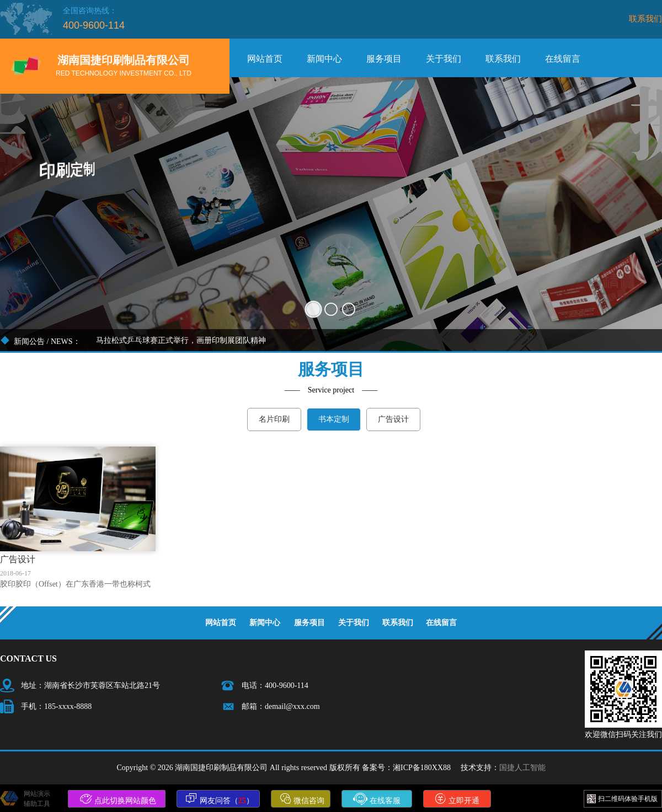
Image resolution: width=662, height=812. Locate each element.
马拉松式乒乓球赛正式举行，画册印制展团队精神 (181, 340)
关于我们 (444, 59)
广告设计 (393, 419)
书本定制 (334, 419)
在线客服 (377, 799)
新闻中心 (324, 59)
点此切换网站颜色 (118, 799)
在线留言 (563, 59)
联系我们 (645, 18)
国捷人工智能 (522, 768)
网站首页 (265, 59)
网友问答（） (220, 799)
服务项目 (384, 59)
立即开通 (457, 799)
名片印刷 (274, 419)
